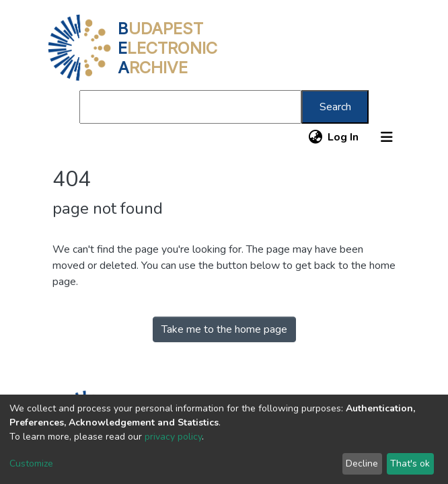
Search (335, 107)
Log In (344, 137)
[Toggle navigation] (387, 137)
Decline (362, 463)
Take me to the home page (224, 329)
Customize (31, 463)
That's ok (410, 463)
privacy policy (173, 437)
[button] (315, 137)
